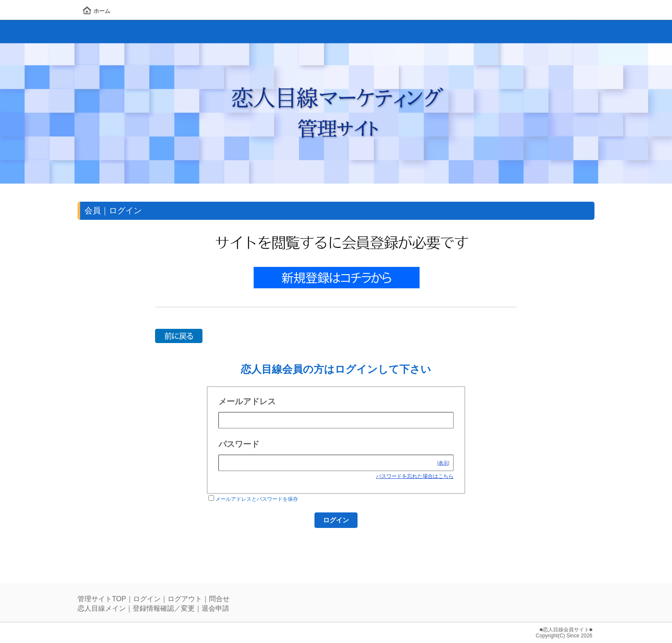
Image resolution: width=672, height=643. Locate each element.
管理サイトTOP (102, 599)
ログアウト (185, 599)
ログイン (147, 599)
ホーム (96, 11)
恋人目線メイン (102, 608)
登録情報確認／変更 (164, 608)
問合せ (219, 599)
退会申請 (215, 608)
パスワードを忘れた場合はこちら (415, 476)
